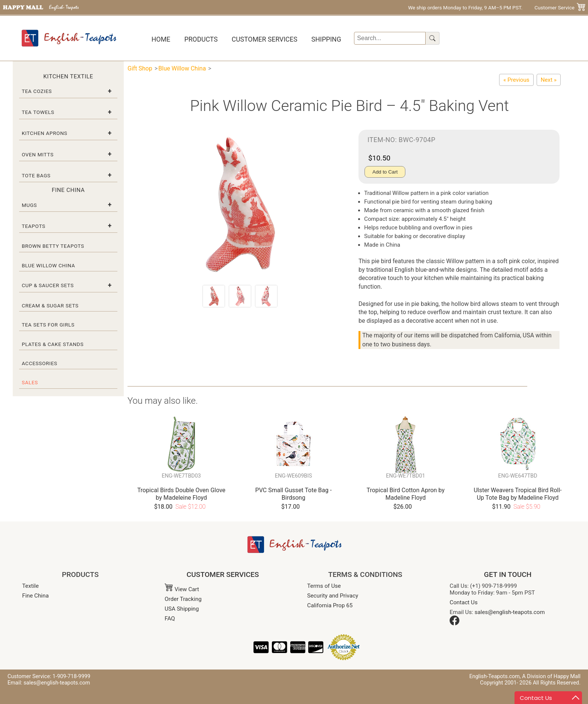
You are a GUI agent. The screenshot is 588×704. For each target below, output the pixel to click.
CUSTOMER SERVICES (223, 574)
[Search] (390, 38)
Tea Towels (38, 112)
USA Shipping (182, 609)
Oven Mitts (38, 154)
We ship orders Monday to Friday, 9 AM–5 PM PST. (465, 7)
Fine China (35, 596)
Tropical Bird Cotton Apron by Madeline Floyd (405, 494)
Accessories (40, 363)
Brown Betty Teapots (53, 246)
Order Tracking (183, 599)
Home (161, 39)
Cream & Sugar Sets (50, 306)
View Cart (182, 589)
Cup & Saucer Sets (48, 285)
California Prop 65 (330, 605)
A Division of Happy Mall (551, 676)
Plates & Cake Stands (53, 344)
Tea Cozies (37, 91)
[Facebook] (454, 623)
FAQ (170, 619)
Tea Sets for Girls (48, 325)
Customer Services (265, 39)
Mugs (29, 205)
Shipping (326, 39)
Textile (30, 586)
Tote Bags (36, 175)
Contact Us (464, 602)
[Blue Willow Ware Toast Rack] (516, 80)
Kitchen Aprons (45, 133)
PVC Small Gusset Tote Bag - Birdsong (294, 494)
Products (201, 39)
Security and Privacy (333, 596)
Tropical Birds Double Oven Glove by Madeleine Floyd (181, 494)
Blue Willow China (48, 265)
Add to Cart (385, 172)
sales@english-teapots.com (510, 612)
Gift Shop (140, 68)
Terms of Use (324, 586)
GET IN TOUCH (508, 574)
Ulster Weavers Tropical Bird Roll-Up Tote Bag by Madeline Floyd (518, 494)
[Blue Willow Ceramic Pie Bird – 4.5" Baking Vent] (549, 80)
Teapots (34, 226)
